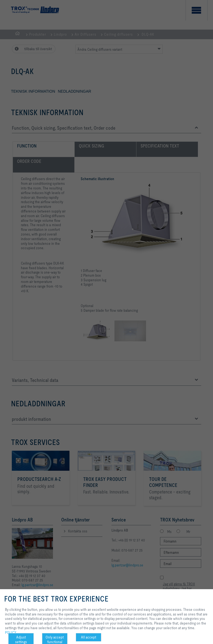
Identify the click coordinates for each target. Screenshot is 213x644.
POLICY (11, 632)
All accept (89, 637)
